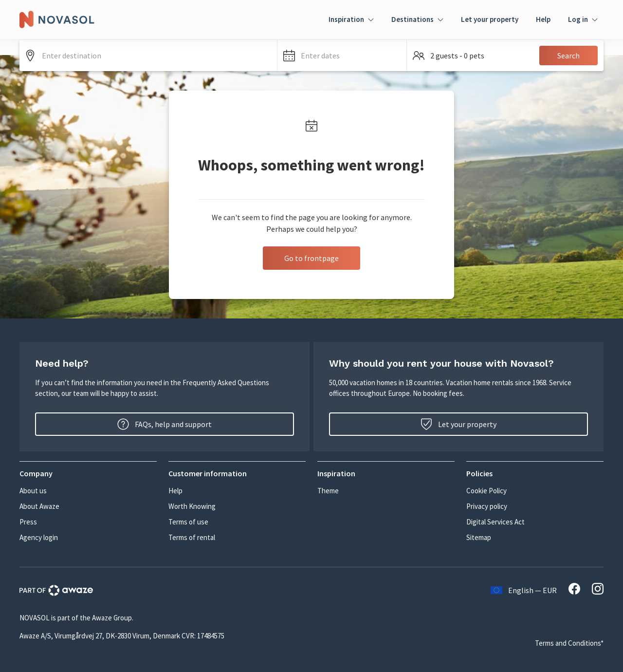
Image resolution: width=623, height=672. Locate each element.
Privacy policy (487, 506)
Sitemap (479, 537)
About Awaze (39, 506)
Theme (328, 491)
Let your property (490, 19)
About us (33, 491)
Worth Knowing (192, 506)
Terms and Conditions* (569, 643)
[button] (342, 56)
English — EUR (524, 590)
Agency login (39, 537)
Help (543, 19)
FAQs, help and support (165, 424)
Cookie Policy (486, 491)
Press (28, 522)
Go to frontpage (311, 258)
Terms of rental (192, 537)
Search (568, 56)
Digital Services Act (495, 522)
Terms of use (188, 522)
